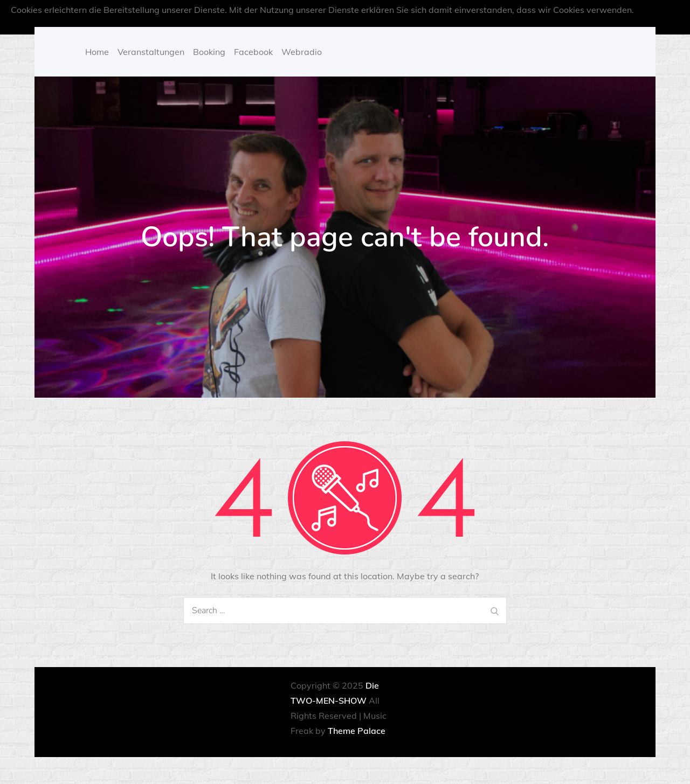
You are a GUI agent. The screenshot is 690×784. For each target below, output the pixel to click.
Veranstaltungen (151, 52)
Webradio (302, 52)
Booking (209, 52)
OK (385, 25)
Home (97, 52)
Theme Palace (357, 731)
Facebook (253, 52)
